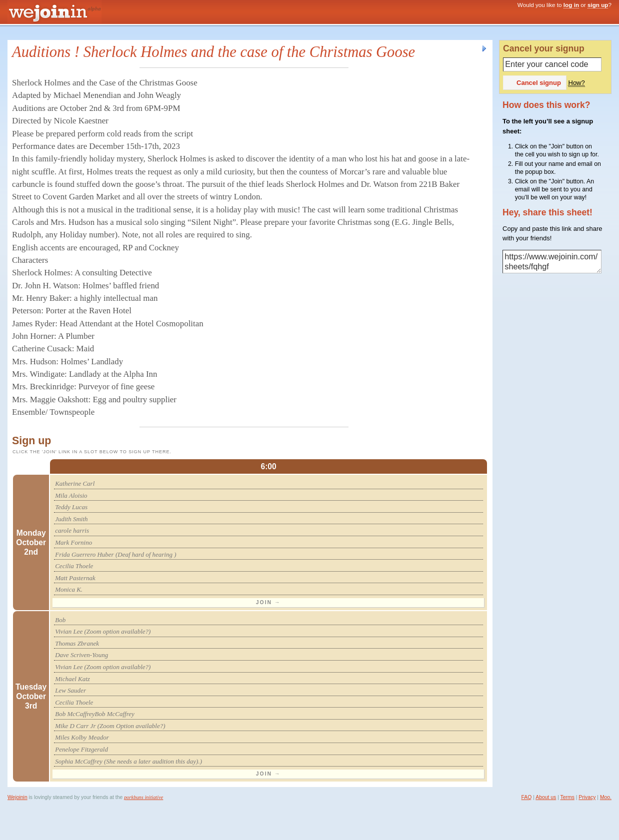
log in (571, 5)
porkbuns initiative (143, 797)
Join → (268, 602)
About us (546, 797)
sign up (598, 5)
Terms (567, 797)
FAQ (527, 797)
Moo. (606, 797)
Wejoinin (17, 797)
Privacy (587, 797)
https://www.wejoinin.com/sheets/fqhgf (552, 262)
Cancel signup (534, 82)
